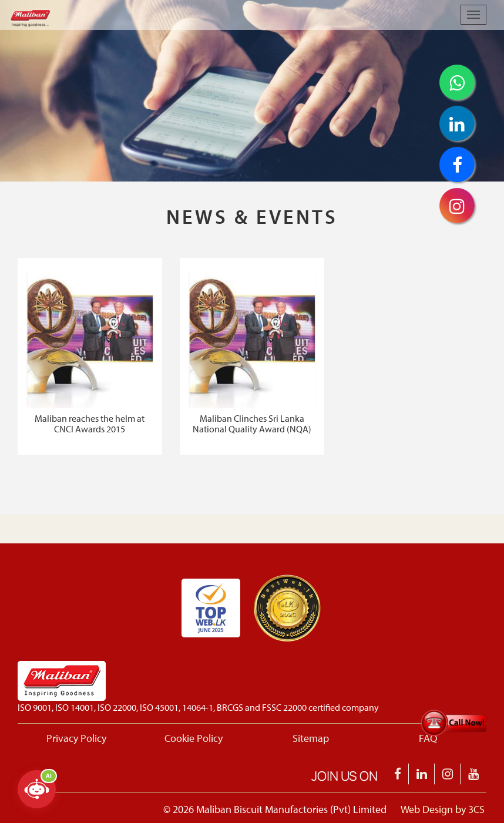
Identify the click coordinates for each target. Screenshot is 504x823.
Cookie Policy (194, 738)
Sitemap (311, 738)
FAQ (428, 738)
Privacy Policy (76, 738)
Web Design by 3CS (443, 809)
